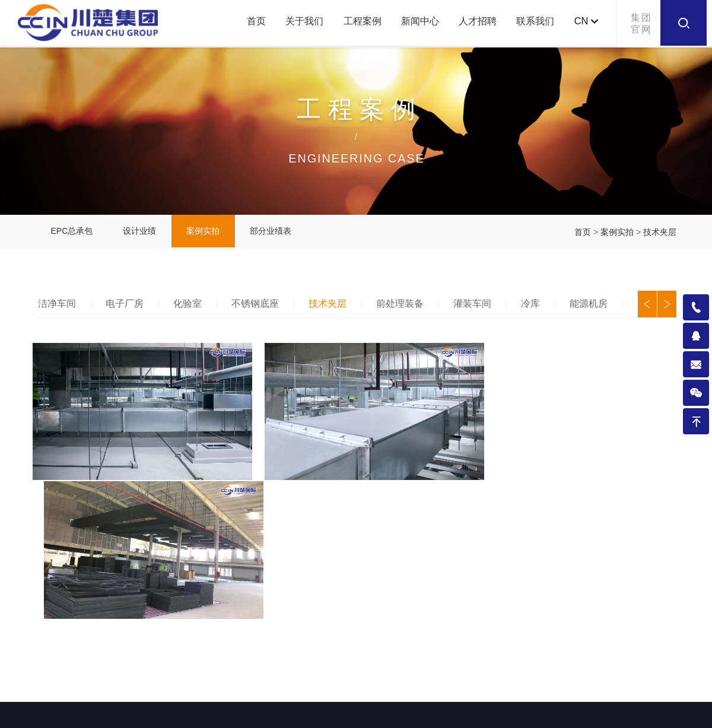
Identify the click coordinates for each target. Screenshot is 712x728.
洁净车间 (59, 307)
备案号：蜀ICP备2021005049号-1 (360, 713)
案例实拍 (211, 234)
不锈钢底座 (259, 307)
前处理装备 (406, 307)
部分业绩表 (281, 234)
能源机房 (596, 307)
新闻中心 (408, 23)
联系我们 (530, 23)
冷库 (538, 307)
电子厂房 (128, 307)
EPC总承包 (73, 234)
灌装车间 (479, 307)
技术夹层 (660, 234)
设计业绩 (144, 234)
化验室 (191, 307)
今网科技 (511, 713)
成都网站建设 (461, 713)
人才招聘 (469, 23)
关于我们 (286, 23)
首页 (234, 23)
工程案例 (347, 23)
